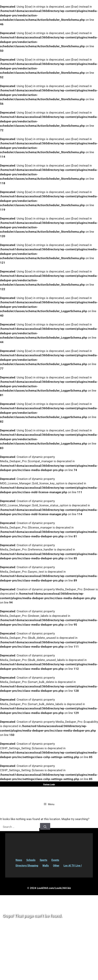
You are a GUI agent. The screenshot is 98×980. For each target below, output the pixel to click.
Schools (31, 860)
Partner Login (49, 784)
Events (55, 860)
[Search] (45, 826)
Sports (43, 860)
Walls (46, 866)
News (19, 860)
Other (56, 866)
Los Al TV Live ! (73, 866)
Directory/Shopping (27, 866)
